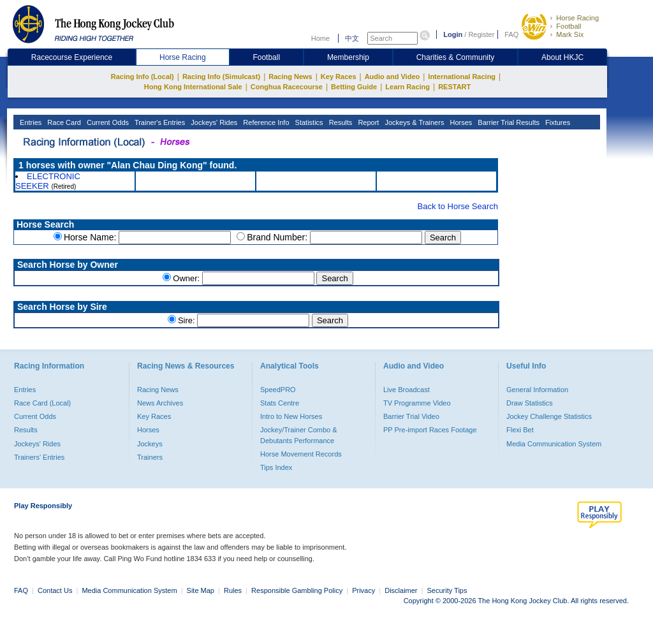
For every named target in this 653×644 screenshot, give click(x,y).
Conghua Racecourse (287, 87)
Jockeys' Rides (213, 122)
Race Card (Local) (42, 403)
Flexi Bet (520, 430)
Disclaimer (401, 590)
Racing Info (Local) (143, 77)
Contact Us (55, 590)
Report (367, 122)
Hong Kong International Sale (193, 87)
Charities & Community (456, 57)
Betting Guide (354, 87)
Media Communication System (554, 444)
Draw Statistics (530, 403)
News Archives (160, 403)
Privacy (363, 590)
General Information (537, 390)
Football (569, 26)
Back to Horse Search (458, 206)
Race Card (63, 122)
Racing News (290, 77)
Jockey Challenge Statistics (549, 416)
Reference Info (265, 122)
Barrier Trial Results (508, 122)
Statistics (308, 122)
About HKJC (562, 57)
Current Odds (107, 122)
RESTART (454, 87)
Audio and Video (393, 77)
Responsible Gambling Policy (297, 590)
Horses (460, 122)
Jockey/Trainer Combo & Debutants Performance (299, 435)
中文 (352, 38)
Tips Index (276, 467)
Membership (348, 57)
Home (320, 38)
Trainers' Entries (39, 457)
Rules (234, 590)
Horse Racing (577, 18)
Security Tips (447, 590)
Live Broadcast (407, 390)
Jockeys (150, 444)
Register (481, 34)
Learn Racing (407, 87)
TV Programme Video (417, 403)
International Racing (462, 77)
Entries (30, 122)
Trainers (150, 457)
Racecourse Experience (72, 57)
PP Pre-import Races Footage (430, 430)
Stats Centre (280, 403)
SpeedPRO (278, 390)
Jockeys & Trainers (413, 122)
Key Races (339, 77)
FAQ (511, 34)
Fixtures (557, 122)
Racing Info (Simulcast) (221, 77)
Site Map (201, 590)
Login (453, 34)
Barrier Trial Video (411, 416)
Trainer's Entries (159, 122)
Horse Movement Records (301, 454)
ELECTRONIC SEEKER (48, 181)
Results (340, 122)
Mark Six (570, 34)
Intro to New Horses (291, 416)
